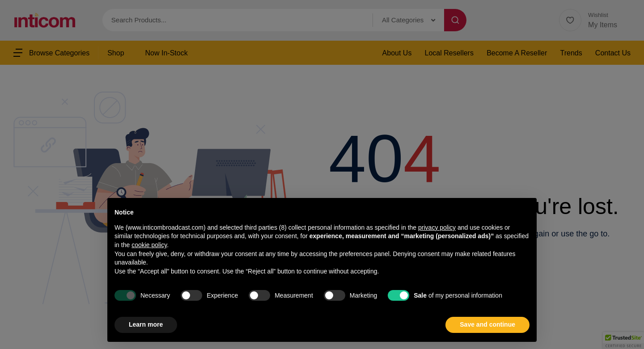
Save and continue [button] (487, 324)
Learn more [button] (146, 324)
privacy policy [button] (437, 227)
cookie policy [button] (149, 245)
